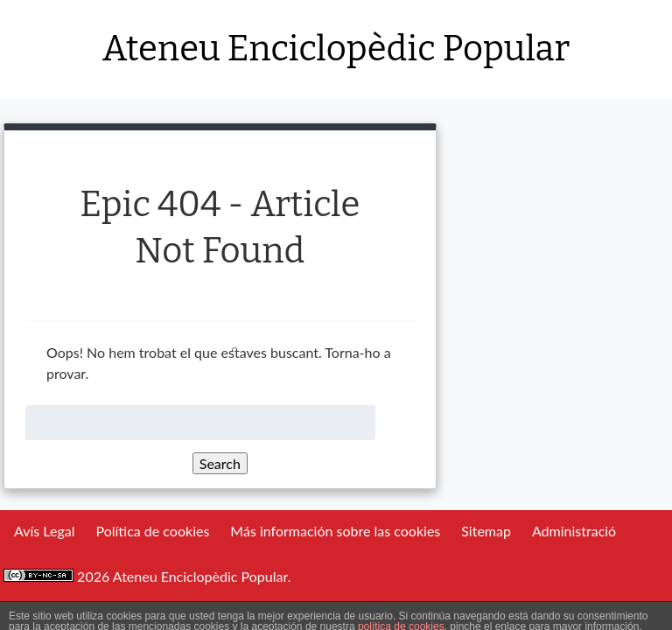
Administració (574, 531)
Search (220, 463)
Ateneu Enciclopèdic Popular (336, 49)
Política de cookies (152, 531)
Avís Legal (44, 531)
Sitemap (486, 531)
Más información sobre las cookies (335, 531)
